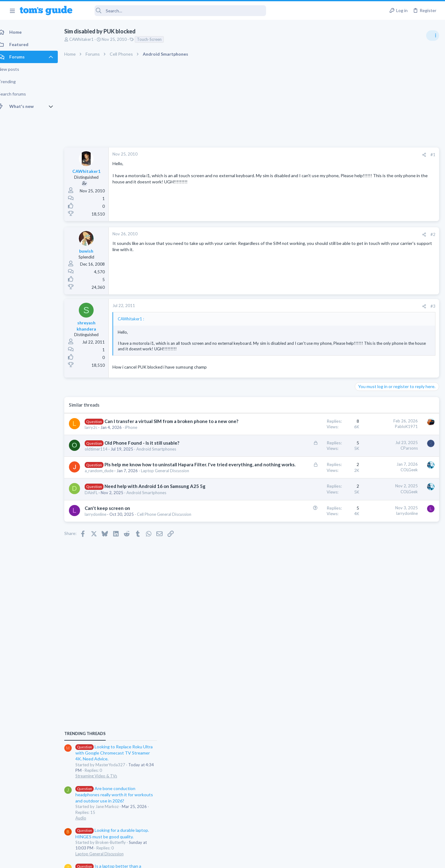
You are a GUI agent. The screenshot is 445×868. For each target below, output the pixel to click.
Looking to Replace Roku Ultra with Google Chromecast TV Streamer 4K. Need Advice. (396, 355)
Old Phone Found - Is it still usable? (149, 449)
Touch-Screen (156, 39)
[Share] (325, 155)
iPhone (138, 434)
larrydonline (102, 527)
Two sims (366, 505)
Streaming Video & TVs (378, 378)
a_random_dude (106, 484)
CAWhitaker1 (88, 39)
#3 (334, 306)
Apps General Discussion (380, 552)
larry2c (98, 434)
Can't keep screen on (114, 521)
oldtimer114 (103, 455)
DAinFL (98, 506)
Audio (363, 421)
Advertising (156, 859)
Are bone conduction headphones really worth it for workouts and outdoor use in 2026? (396, 397)
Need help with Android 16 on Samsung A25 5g (162, 499)
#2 (334, 234)
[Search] (173, 11)
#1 (334, 155)
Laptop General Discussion (172, 484)
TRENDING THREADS (367, 336)
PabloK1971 (307, 426)
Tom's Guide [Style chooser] (395, 817)
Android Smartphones (163, 455)
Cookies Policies (199, 859)
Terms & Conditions (281, 859)
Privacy (238, 859)
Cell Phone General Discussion (171, 527)
